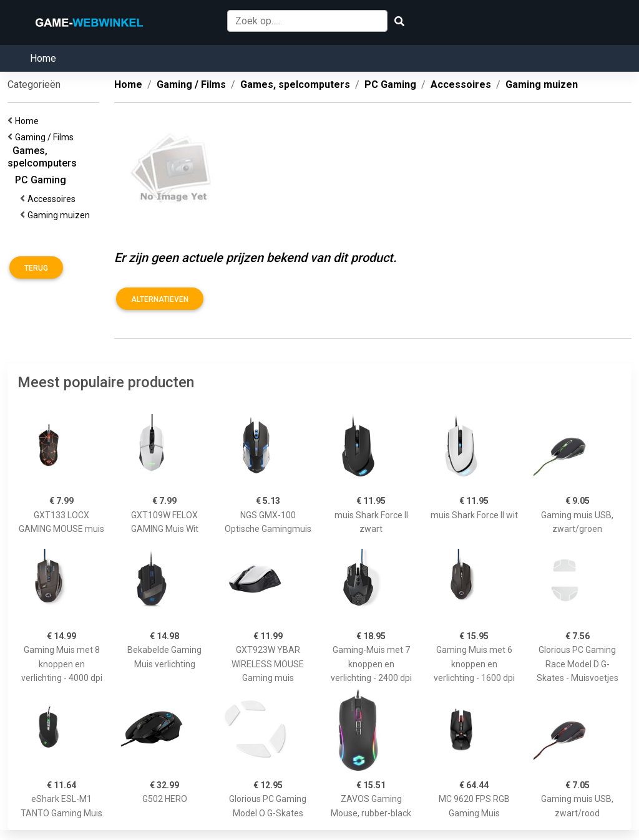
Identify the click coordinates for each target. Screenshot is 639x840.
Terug (36, 268)
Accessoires (53, 199)
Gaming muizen (61, 215)
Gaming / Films (46, 137)
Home (43, 58)
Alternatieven (160, 299)
